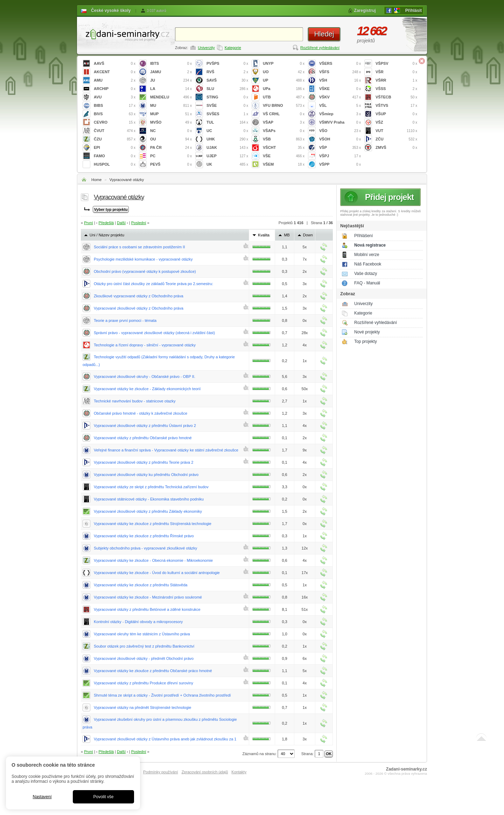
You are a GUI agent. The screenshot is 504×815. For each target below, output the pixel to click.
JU (171, 80)
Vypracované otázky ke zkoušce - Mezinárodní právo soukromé (148, 597)
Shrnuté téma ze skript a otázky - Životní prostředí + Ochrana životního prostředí (162, 695)
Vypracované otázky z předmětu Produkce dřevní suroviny (143, 683)
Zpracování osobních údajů (205, 772)
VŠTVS (396, 106)
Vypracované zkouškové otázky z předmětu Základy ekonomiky (148, 511)
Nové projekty (367, 332)
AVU (115, 97)
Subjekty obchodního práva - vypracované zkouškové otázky (145, 548)
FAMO (115, 156)
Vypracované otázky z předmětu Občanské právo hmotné (143, 438)
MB (287, 235)
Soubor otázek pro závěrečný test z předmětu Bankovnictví (144, 646)
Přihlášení (363, 236)
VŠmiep (340, 114)
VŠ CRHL (284, 114)
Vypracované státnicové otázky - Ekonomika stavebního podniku (149, 499)
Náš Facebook (368, 264)
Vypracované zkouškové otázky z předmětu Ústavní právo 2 (145, 426)
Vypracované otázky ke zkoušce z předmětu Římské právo (144, 536)
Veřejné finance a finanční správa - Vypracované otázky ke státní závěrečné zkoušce (166, 450)
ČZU (115, 139)
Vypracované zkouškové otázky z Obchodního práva (139, 308)
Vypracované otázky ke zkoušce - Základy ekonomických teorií (147, 389)
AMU (115, 80)
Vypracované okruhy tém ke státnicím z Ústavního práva (142, 634)
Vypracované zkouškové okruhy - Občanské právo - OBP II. (145, 377)
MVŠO (171, 122)
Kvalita (264, 235)
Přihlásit (414, 11)
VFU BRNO (284, 106)
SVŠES (227, 114)
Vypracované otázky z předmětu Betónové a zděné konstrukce (147, 609)
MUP (171, 114)
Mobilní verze (367, 255)
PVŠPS (227, 64)
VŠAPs (284, 131)
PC (171, 156)
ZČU (396, 139)
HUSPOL (115, 164)
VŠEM (284, 164)
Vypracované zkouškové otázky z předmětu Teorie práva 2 (143, 462)
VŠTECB (396, 97)
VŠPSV (396, 64)
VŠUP (396, 114)
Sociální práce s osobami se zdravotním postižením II (139, 247)
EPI (115, 148)
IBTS (171, 64)
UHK (227, 139)
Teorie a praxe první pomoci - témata (125, 320)
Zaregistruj (365, 11)
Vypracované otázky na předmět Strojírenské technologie (142, 707)
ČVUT (115, 131)
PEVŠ (171, 164)
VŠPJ (340, 156)
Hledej (324, 34)
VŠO (340, 131)
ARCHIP (115, 89)
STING (227, 97)
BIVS (115, 114)
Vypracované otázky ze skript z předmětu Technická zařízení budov (151, 487)
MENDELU (171, 97)
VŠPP (340, 164)
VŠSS (396, 89)
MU (171, 106)
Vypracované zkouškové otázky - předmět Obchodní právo (144, 658)
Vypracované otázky (127, 180)
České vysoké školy (111, 11)
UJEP (227, 156)
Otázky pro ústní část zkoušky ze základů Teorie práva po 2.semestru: (153, 284)
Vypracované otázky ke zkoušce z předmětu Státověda (141, 585)
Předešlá (106, 223)
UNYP (284, 64)
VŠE (284, 156)
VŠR (396, 72)
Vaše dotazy (366, 274)
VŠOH (340, 139)
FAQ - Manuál (367, 283)
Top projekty (366, 341)
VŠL (340, 106)
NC (171, 131)
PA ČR (171, 148)
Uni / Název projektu (107, 235)
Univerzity (206, 48)
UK (227, 164)
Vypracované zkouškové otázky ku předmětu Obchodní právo (146, 475)
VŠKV (340, 97)
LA (171, 89)
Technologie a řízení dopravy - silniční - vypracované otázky (145, 345)
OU (171, 139)
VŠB (284, 139)
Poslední (139, 223)
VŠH (340, 80)
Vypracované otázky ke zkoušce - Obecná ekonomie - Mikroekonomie (153, 560)
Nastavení (42, 797)
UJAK (227, 148)
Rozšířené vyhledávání (320, 48)
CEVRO (115, 122)
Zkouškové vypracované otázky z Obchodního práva (139, 296)
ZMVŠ (396, 148)
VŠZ (396, 122)
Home (96, 180)
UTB (284, 97)
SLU (227, 89)
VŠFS (340, 72)
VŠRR (396, 80)
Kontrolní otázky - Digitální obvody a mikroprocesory (138, 622)
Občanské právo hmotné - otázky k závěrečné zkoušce (141, 413)
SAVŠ (227, 80)
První (89, 223)
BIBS (115, 106)
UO (284, 72)
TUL (227, 122)
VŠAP (284, 122)
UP (284, 80)
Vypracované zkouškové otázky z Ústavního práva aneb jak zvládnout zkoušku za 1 (165, 739)
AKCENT (115, 72)
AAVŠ (115, 64)
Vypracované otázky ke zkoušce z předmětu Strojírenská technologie (153, 524)
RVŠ (227, 72)
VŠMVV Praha (340, 122)
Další (121, 223)
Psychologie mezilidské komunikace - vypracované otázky (143, 259)
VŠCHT (284, 148)
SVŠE (227, 106)
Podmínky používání (161, 772)
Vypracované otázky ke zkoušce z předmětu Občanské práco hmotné (153, 671)
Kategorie (233, 48)
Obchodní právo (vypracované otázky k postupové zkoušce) (145, 271)
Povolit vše (103, 797)
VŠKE (340, 89)
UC (227, 131)
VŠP (340, 148)
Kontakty (239, 772)
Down (308, 235)
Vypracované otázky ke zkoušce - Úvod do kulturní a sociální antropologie (157, 573)
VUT (396, 131)
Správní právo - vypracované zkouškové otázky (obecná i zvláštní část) (154, 333)
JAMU (171, 72)
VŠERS (340, 64)
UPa (284, 89)
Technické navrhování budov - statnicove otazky (135, 401)
